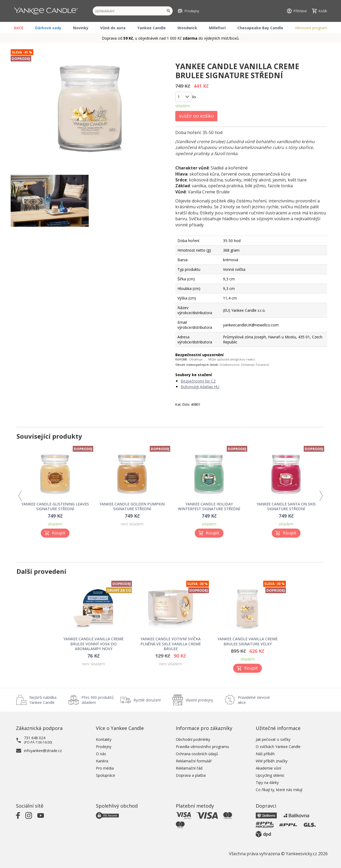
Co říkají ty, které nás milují (279, 790)
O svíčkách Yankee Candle (278, 747)
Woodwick (187, 28)
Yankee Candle (152, 28)
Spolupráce (105, 775)
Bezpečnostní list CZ (198, 381)
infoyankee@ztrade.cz (43, 751)
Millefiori (217, 28)
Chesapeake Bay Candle (260, 28)
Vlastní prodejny (199, 700)
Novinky (81, 28)
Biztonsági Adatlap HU (200, 387)
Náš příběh (265, 754)
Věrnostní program (311, 28)
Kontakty (104, 739)
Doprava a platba (191, 775)
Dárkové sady (48, 28)
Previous (20, 496)
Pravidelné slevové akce (254, 700)
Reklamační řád (189, 768)
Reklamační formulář (194, 761)
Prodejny (104, 747)
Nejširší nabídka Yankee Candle (43, 700)
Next (321, 496)
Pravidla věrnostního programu (202, 747)
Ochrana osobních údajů (197, 754)
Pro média (105, 768)
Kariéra (102, 761)
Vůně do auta (113, 28)
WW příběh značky (272, 761)
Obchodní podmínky (193, 739)
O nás (101, 754)
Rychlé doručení (147, 700)
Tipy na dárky (267, 782)
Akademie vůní (268, 768)
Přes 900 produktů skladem (98, 700)
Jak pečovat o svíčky (273, 739)
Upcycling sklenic (270, 775)
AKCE (19, 28)
